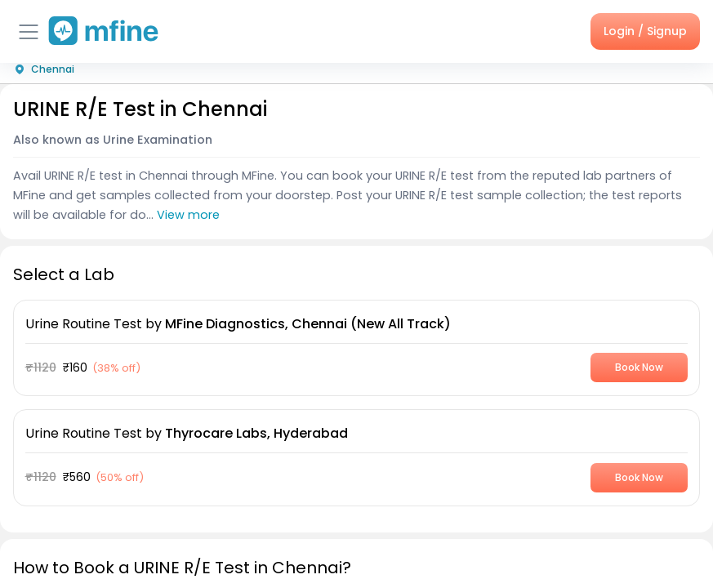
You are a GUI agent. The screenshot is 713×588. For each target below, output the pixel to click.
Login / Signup (645, 31)
